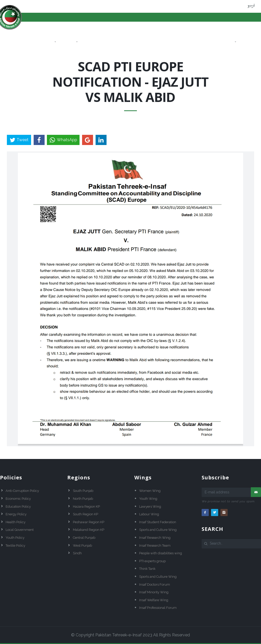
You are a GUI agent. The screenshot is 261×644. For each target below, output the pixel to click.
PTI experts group (152, 561)
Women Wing (150, 491)
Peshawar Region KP (89, 522)
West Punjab (82, 546)
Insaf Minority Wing (154, 592)
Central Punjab (84, 538)
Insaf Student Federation (158, 522)
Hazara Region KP (86, 507)
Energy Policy (16, 514)
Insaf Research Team (155, 546)
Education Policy (18, 507)
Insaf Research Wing (155, 538)
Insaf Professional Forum (158, 608)
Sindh (77, 553)
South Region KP (86, 514)
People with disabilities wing (161, 553)
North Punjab (83, 499)
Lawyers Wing (150, 507)
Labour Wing (149, 514)
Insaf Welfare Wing (154, 600)
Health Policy (16, 522)
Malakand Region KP (89, 530)
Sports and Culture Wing (158, 530)
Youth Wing (148, 499)
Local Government (20, 530)
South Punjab (83, 491)
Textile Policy (15, 546)
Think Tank (147, 569)
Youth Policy (15, 538)
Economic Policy (18, 499)
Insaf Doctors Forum (155, 584)
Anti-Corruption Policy (22, 491)
